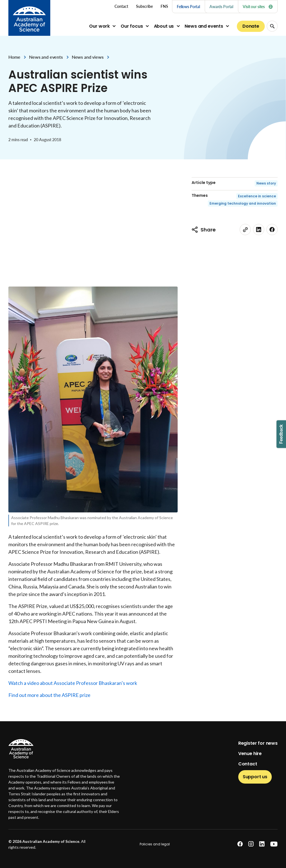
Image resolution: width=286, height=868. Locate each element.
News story (266, 183)
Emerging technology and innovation (243, 203)
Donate (251, 26)
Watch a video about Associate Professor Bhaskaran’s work (73, 683)
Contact (248, 764)
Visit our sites (258, 7)
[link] (245, 230)
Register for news (258, 743)
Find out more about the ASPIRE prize (49, 695)
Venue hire (250, 754)
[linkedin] (259, 230)
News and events (204, 26)
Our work (99, 26)
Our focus (132, 26)
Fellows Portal (188, 7)
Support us (255, 777)
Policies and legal (155, 844)
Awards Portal (221, 7)
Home (14, 57)
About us (164, 26)
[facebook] (272, 230)
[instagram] (251, 844)
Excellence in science (257, 196)
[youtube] (274, 844)
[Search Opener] (272, 26)
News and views (88, 57)
